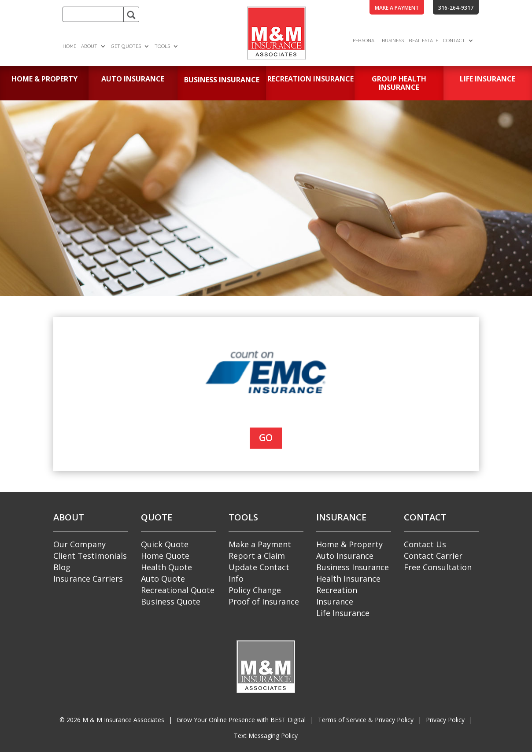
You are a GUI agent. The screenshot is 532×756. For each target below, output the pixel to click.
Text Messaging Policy (266, 736)
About (89, 46)
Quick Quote (165, 544)
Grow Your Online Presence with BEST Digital (241, 720)
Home (69, 46)
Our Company (79, 544)
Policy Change (255, 590)
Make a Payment (260, 544)
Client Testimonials (90, 556)
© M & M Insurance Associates (112, 720)
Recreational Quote (178, 590)
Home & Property (349, 544)
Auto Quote (163, 579)
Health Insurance (348, 579)
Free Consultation (438, 567)
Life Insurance (343, 613)
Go (266, 438)
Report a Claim (257, 556)
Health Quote (166, 567)
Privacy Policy (445, 720)
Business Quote (171, 601)
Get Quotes (126, 46)
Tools (162, 46)
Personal (365, 41)
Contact (454, 41)
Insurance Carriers (88, 579)
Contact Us (425, 544)
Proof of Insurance (264, 601)
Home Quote (165, 556)
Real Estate (423, 41)
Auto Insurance (345, 556)
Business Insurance (353, 567)
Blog (62, 567)
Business (393, 41)
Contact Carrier (433, 556)
